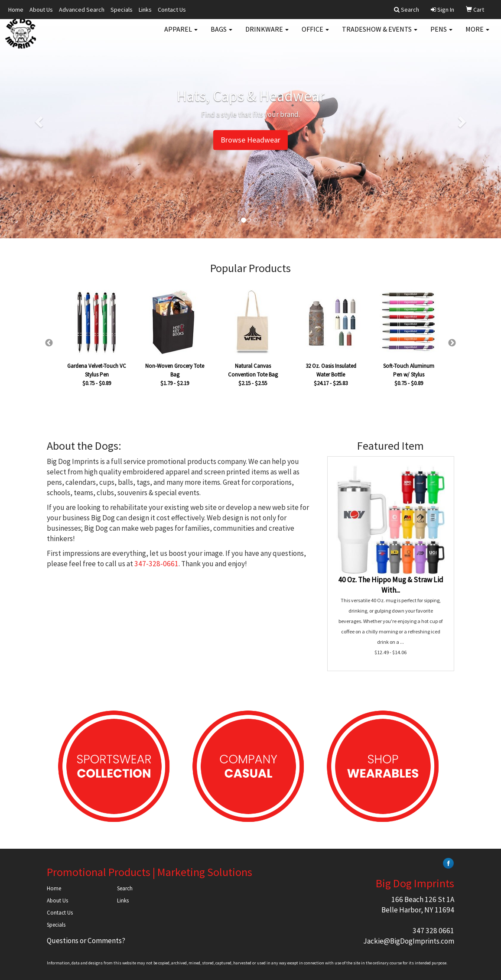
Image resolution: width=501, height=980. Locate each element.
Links (145, 10)
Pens (441, 35)
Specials (122, 10)
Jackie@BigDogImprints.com (409, 941)
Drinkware (267, 35)
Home (16, 10)
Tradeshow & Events (380, 35)
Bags (221, 35)
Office (315, 35)
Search (125, 888)
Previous (49, 343)
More (477, 35)
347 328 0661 (433, 931)
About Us (41, 10)
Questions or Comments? (86, 941)
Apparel (181, 35)
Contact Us (172, 10)
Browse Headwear (250, 140)
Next (452, 343)
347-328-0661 (156, 564)
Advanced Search (82, 10)
